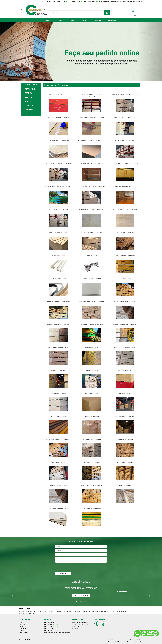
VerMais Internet (121, 642)
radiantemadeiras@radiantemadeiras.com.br (57, 633)
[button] (12, 52)
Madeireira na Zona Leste (27, 611)
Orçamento (85, 20)
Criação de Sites (132, 642)
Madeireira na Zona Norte (65, 611)
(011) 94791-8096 (90, 2)
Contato (98, 20)
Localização (112, 20)
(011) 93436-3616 (74, 2)
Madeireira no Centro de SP (101, 611)
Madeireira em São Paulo (55, 89)
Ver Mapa (75, 628)
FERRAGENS (30, 89)
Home (48, 20)
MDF (27, 101)
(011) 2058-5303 (47, 2)
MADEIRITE (29, 97)
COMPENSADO (31, 85)
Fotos (72, 20)
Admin (141, 642)
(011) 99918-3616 (59, 2)
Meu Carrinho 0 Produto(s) (133, 15)
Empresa (60, 20)
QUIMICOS (29, 106)
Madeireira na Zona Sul (83, 611)
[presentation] (71, 568)
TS (26, 114)
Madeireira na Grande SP (120, 611)
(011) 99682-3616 (105, 2)
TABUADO (29, 110)
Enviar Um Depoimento (81, 596)
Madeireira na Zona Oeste (46, 611)
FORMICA (29, 93)
